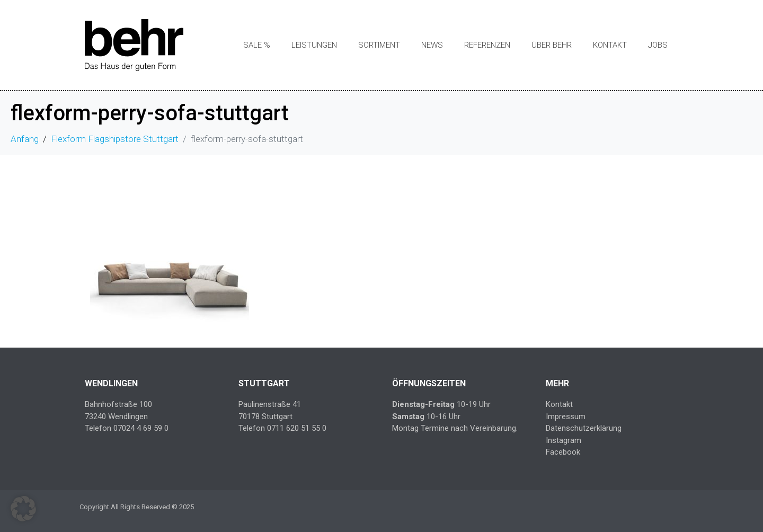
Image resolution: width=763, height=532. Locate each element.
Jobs (658, 45)
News (432, 45)
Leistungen (314, 45)
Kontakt (610, 45)
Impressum (566, 416)
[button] (23, 509)
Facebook (563, 452)
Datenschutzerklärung (584, 428)
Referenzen (487, 45)
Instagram (564, 440)
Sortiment (379, 45)
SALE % (257, 45)
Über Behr (552, 45)
